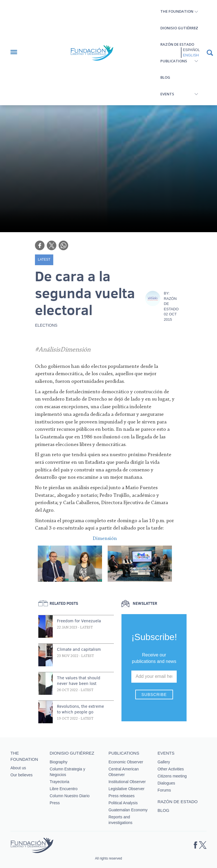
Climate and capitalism (79, 649)
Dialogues (166, 783)
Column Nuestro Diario (70, 796)
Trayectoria (59, 782)
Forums (164, 790)
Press (55, 803)
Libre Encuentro (64, 789)
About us (18, 768)
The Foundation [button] (177, 11)
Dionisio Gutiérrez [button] (179, 28)
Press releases (122, 796)
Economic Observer (126, 762)
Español (191, 50)
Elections (46, 325)
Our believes (22, 775)
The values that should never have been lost (79, 681)
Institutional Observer (127, 782)
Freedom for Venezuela (79, 621)
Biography (58, 762)
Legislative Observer (127, 789)
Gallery (164, 762)
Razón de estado (177, 44)
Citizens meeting (172, 776)
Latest (44, 260)
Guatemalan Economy (128, 810)
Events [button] (167, 94)
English (191, 55)
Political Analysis (123, 803)
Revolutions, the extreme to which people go (80, 709)
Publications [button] (174, 61)
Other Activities (171, 769)
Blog (165, 77)
